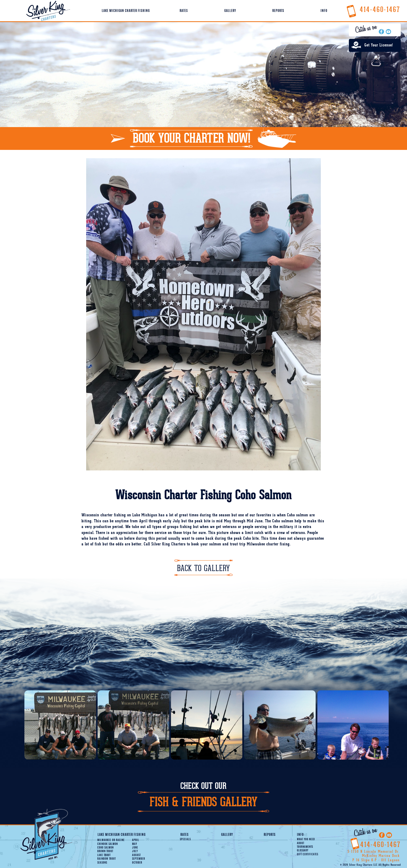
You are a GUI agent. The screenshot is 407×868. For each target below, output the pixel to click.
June (135, 848)
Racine (118, 840)
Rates (184, 11)
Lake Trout (104, 855)
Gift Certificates (308, 855)
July (135, 851)
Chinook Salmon (108, 844)
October (137, 863)
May (135, 844)
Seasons (102, 863)
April (136, 840)
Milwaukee (104, 840)
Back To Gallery (203, 568)
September (139, 859)
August (136, 855)
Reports (278, 11)
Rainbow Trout (107, 859)
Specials (185, 839)
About (301, 843)
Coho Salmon (106, 848)
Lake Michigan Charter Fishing (126, 11)
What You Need (306, 839)
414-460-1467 (373, 9)
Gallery (230, 11)
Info (324, 11)
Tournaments (305, 847)
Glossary (303, 851)
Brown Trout (105, 851)
